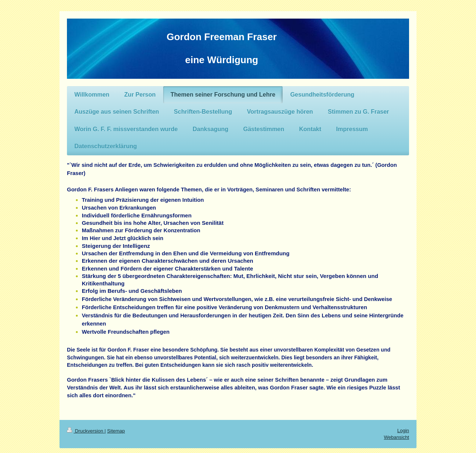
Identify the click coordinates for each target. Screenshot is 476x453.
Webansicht (396, 437)
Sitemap (116, 431)
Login (403, 431)
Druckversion (86, 431)
